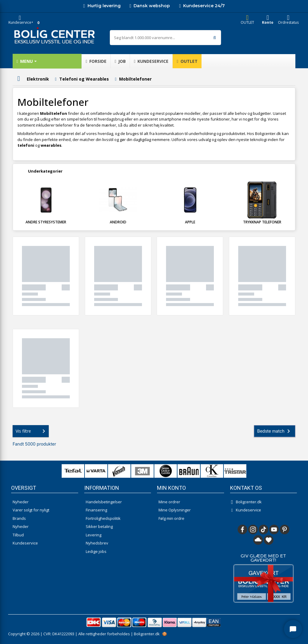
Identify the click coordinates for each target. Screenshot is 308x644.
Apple (190, 222)
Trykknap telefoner (262, 222)
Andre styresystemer (46, 222)
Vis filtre (32, 431)
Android (118, 222)
